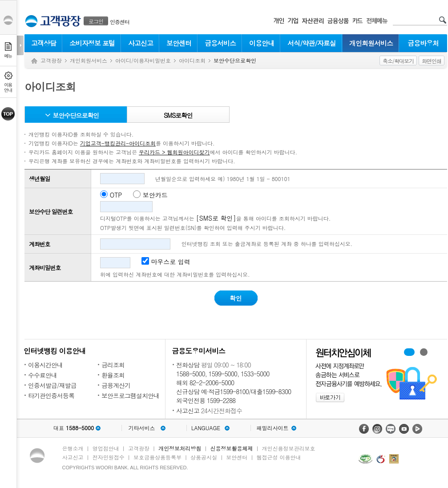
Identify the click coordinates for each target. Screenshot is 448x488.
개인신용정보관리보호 (289, 448)
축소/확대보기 (398, 61)
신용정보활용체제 (231, 448)
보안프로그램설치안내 (130, 395)
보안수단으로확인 (76, 115)
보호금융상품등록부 (157, 457)
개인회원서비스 (371, 43)
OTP (116, 195)
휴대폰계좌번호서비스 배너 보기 (409, 352)
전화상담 (188, 365)
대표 (74, 428)
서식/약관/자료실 (312, 43)
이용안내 (262, 43)
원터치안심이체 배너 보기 (424, 352)
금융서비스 (220, 43)
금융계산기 (116, 385)
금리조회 (113, 365)
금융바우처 (423, 43)
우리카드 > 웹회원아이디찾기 (174, 152)
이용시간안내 (45, 365)
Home (34, 61)
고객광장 (51, 60)
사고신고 (141, 43)
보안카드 (155, 195)
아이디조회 (192, 60)
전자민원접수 (109, 457)
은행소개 (73, 448)
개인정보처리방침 (180, 448)
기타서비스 (142, 428)
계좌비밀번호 (45, 268)
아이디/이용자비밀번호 (143, 60)
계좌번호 (39, 244)
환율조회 (113, 375)
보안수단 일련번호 (51, 212)
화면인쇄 (432, 61)
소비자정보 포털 (92, 43)
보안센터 (179, 43)
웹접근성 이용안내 (279, 457)
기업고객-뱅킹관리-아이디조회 (118, 143)
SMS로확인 (178, 115)
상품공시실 (204, 457)
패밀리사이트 (273, 428)
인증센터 (120, 22)
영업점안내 (106, 448)
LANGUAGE (206, 428)
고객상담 (44, 43)
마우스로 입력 (166, 262)
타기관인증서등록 (51, 395)
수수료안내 (42, 375)
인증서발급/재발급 (52, 385)
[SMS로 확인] (216, 218)
